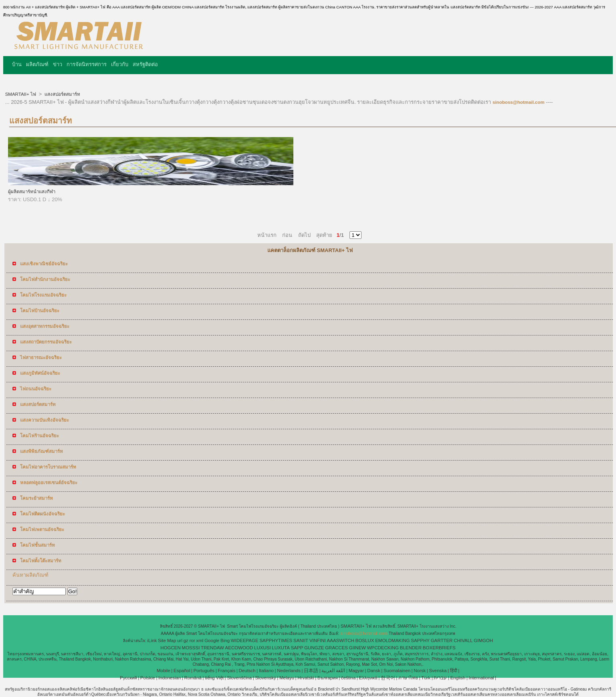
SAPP (297, 648)
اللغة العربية (333, 671)
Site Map (167, 640)
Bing (225, 640)
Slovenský (265, 678)
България (328, 678)
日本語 (311, 671)
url (180, 640)
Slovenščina (239, 678)
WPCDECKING (383, 648)
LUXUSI (263, 648)
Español (182, 671)
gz (186, 640)
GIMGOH (483, 640)
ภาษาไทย (408, 678)
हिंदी (454, 671)
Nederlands (289, 671)
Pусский (128, 678)
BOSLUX (365, 640)
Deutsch (247, 671)
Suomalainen (397, 671)
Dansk (374, 671)
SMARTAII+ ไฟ (21, 94)
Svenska (438, 671)
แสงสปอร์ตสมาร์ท (62, 94)
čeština (348, 678)
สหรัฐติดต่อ (145, 64)
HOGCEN (170, 648)
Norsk (420, 671)
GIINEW (357, 648)
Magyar (356, 671)
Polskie (148, 678)
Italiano (266, 671)
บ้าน (17, 64)
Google (212, 640)
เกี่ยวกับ (120, 64)
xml (200, 640)
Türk (426, 678)
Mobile (164, 671)
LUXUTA (281, 648)
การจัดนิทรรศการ (87, 64)
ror (192, 640)
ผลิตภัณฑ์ (37, 64)
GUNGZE (314, 648)
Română (193, 678)
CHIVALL (463, 640)
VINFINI (318, 640)
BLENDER (411, 648)
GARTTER (442, 640)
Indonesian (170, 678)
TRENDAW (212, 648)
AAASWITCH (341, 640)
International (481, 678)
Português (204, 671)
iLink (152, 640)
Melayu (287, 678)
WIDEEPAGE (245, 640)
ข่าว (58, 64)
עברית (440, 678)
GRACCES (336, 648)
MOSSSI (191, 648)
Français (226, 671)
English (458, 678)
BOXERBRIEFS (439, 648)
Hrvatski (306, 678)
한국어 (388, 678)
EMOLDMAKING (392, 640)
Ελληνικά (368, 678)
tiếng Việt (214, 678)
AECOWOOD (239, 648)
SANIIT (301, 640)
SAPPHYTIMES (276, 640)
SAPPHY (420, 640)
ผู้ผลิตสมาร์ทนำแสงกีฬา (32, 192)
